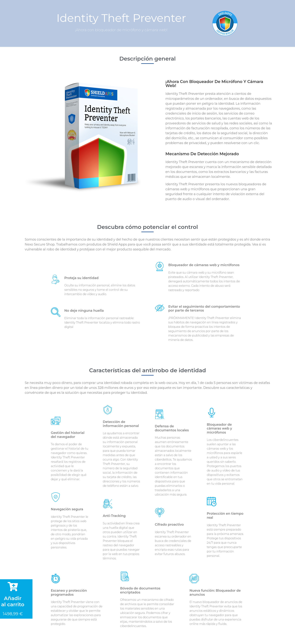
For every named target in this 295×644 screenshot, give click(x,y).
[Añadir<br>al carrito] (13, 587)
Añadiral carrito (13, 601)
